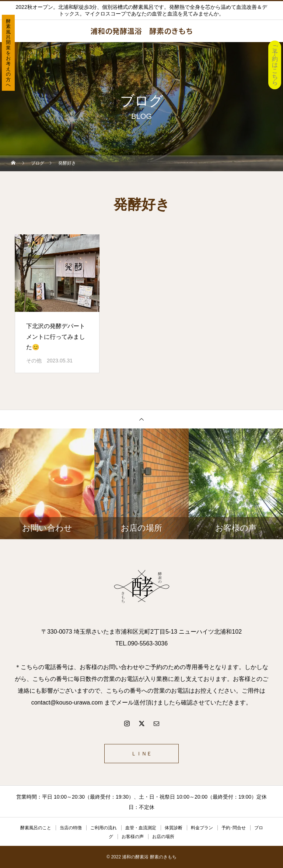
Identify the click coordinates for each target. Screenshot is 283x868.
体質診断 (174, 828)
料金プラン (202, 828)
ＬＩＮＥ (141, 754)
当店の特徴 (71, 828)
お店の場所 (163, 837)
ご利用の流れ (104, 828)
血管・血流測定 (141, 828)
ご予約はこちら (275, 65)
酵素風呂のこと (36, 828)
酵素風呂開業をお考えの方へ (8, 53)
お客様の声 (133, 837)
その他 (34, 361)
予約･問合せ (234, 828)
